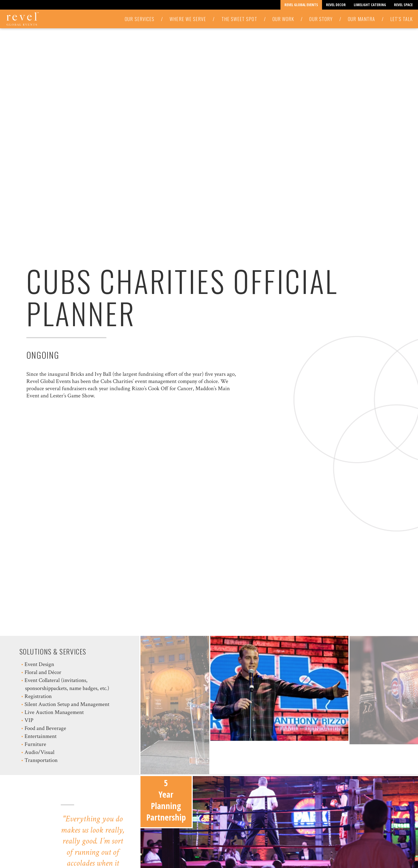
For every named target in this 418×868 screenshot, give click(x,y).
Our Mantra (361, 19)
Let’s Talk (401, 19)
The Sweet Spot (239, 19)
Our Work (283, 19)
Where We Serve (188, 19)
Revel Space (403, 5)
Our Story (321, 19)
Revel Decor (336, 5)
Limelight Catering (370, 5)
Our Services (140, 19)
